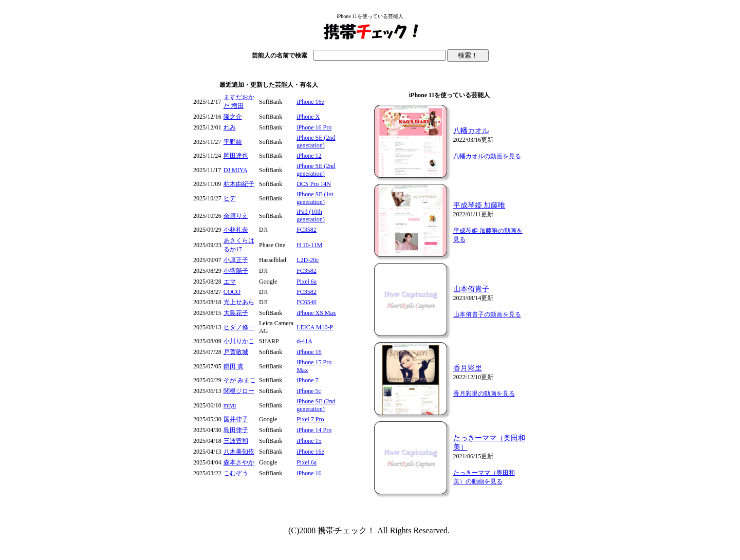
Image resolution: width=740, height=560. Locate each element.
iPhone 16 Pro (314, 127)
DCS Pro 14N (314, 184)
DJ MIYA (236, 170)
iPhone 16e (310, 102)
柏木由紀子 (239, 184)
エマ (230, 282)
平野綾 (233, 142)
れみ (230, 127)
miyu (230, 405)
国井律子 (236, 419)
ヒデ (230, 198)
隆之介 (233, 117)
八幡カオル (471, 131)
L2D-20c (308, 260)
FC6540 (307, 302)
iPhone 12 (309, 156)
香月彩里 (468, 368)
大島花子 (236, 313)
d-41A (304, 341)
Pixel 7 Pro (310, 419)
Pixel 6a (307, 282)
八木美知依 (239, 452)
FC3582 (307, 230)
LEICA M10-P (315, 327)
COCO (232, 292)
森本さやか (239, 462)
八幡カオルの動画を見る (487, 156)
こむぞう (236, 473)
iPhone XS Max (316, 313)
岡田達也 (236, 156)
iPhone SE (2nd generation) (316, 142)
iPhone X (308, 117)
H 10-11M (309, 245)
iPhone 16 (309, 352)
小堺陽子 (236, 271)
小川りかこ (239, 341)
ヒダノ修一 (239, 327)
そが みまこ (240, 380)
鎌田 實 (234, 366)
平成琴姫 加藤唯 (479, 205)
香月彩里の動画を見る (484, 394)
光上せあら (239, 302)
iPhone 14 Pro (314, 430)
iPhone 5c (309, 391)
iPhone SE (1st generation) (315, 198)
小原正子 (236, 260)
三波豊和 (236, 441)
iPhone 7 (307, 380)
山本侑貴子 (471, 289)
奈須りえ (236, 216)
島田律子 (236, 430)
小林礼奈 (236, 230)
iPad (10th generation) (311, 216)
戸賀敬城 (236, 352)
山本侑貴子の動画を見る (487, 314)
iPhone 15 (309, 441)
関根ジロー (239, 391)
